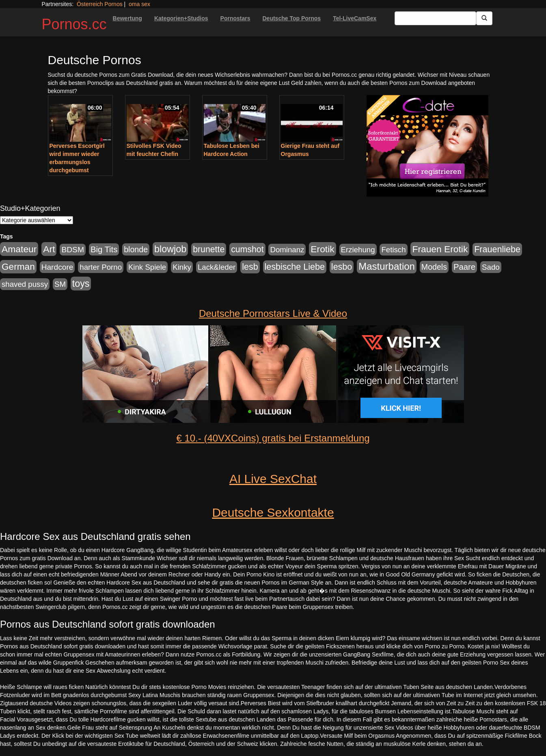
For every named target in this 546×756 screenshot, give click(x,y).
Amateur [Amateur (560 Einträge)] (19, 249)
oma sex (139, 4)
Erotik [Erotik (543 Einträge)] (322, 249)
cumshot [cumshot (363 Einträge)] (247, 249)
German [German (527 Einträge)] (18, 267)
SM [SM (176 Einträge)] (60, 284)
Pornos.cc (74, 24)
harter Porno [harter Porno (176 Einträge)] (101, 267)
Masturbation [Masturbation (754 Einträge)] (387, 266)
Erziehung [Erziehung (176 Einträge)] (358, 250)
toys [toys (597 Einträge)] (81, 284)
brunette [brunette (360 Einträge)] (209, 249)
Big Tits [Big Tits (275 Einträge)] (104, 249)
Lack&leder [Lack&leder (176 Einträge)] (217, 267)
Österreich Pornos (100, 4)
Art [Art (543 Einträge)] (49, 249)
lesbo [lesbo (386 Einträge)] (342, 267)
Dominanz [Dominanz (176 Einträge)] (287, 250)
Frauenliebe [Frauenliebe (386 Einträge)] (497, 249)
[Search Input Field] (435, 18)
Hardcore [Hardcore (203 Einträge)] (57, 267)
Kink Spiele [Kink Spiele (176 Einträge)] (147, 267)
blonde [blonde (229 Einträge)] (136, 249)
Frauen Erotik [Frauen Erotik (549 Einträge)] (440, 249)
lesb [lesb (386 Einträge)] (250, 267)
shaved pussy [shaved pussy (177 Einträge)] (25, 284)
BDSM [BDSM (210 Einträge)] (73, 250)
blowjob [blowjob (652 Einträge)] (170, 249)
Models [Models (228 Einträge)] (434, 267)
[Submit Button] (484, 18)
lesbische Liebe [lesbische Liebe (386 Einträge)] (295, 267)
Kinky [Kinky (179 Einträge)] (182, 267)
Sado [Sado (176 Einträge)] (491, 267)
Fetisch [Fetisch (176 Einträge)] (393, 250)
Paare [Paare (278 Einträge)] (464, 267)
